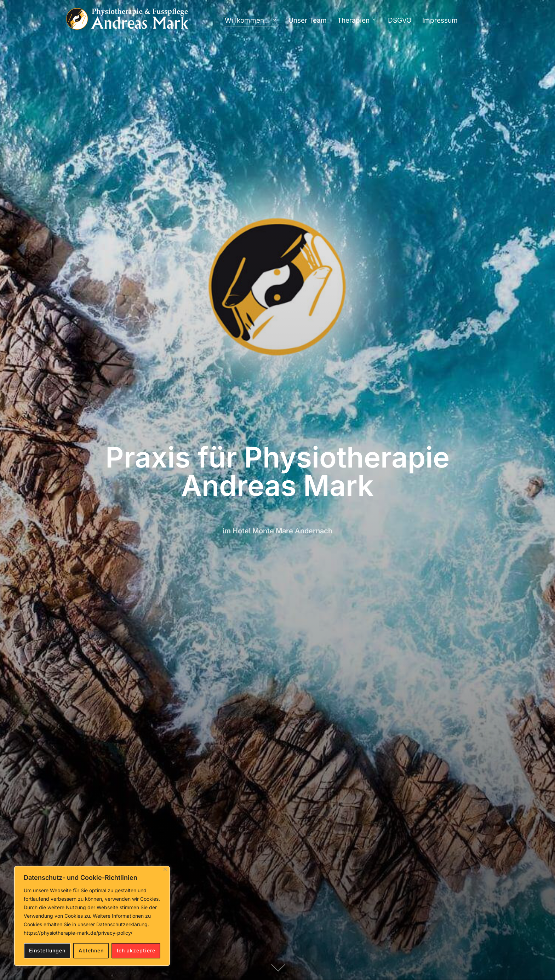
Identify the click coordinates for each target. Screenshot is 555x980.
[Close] (165, 869)
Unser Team (308, 20)
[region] (92, 916)
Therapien (357, 20)
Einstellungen (47, 950)
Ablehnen (91, 950)
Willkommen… (251, 20)
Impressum (440, 20)
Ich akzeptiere (136, 950)
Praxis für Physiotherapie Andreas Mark (277, 471)
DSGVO (400, 20)
